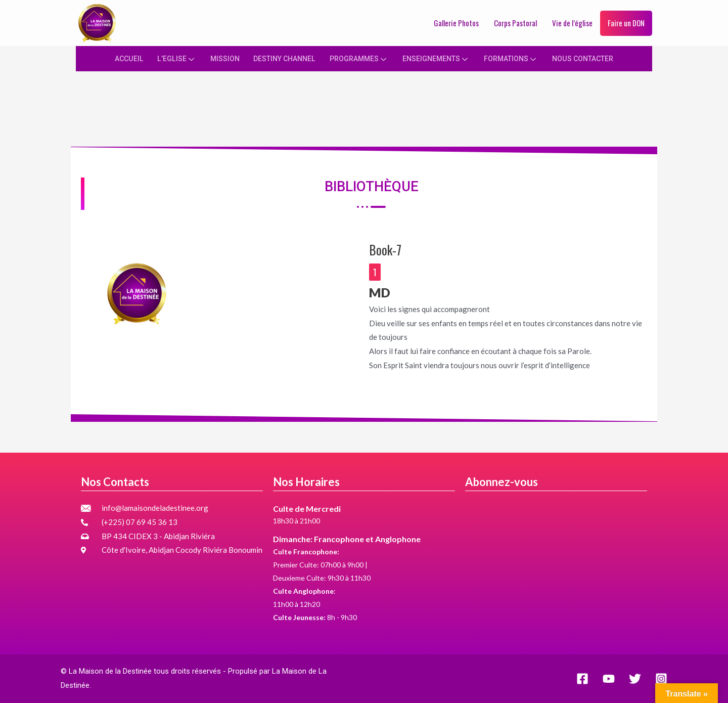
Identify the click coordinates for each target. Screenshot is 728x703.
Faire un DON (626, 23)
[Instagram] (661, 679)
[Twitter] (635, 679)
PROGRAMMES (357, 58)
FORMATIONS (515, 58)
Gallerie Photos (456, 23)
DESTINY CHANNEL (279, 58)
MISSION (217, 58)
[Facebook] (582, 679)
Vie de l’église (572, 23)
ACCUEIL (120, 58)
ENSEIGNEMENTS (437, 58)
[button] (375, 274)
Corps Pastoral (515, 23)
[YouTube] (609, 679)
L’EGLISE (168, 58)
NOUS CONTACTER (590, 58)
